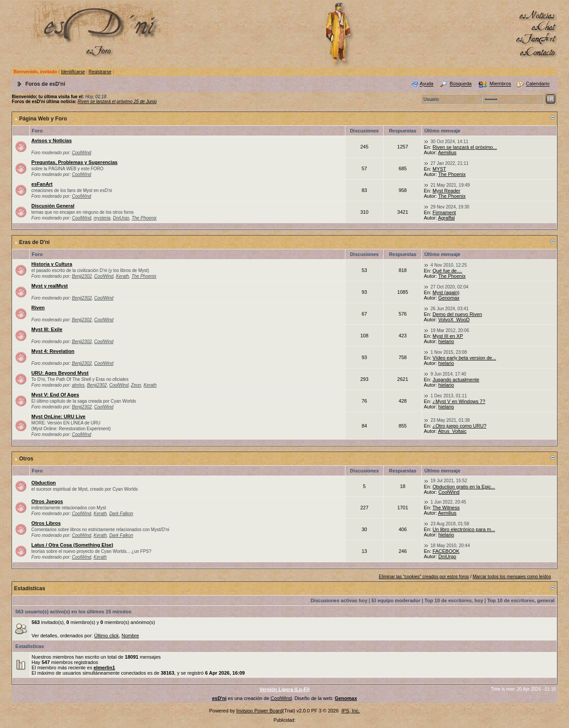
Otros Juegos (47, 501)
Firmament (444, 212)
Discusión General (53, 206)
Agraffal (446, 218)
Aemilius (447, 152)
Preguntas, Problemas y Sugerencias (75, 162)
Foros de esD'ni (45, 84)
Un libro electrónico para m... (464, 529)
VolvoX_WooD (454, 320)
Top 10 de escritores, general (521, 600)
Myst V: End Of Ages (55, 395)
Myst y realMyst (50, 286)
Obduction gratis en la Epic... (464, 487)
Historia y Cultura (52, 264)
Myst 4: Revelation (53, 351)
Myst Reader (446, 191)
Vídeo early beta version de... (464, 358)
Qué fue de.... (447, 271)
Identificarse (73, 72)
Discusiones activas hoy (339, 600)
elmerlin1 (104, 668)
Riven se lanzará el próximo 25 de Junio (117, 102)
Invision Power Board (260, 711)
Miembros (500, 84)
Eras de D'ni (34, 242)
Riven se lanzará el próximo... (465, 147)
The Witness (446, 508)
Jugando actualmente (456, 380)
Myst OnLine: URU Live (59, 416)
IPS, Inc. (351, 711)
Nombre (130, 636)
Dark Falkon (121, 514)
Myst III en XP (448, 336)
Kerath (122, 276)
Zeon (136, 385)
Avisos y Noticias (52, 140)
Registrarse (100, 72)
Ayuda (427, 84)
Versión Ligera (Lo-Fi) (284, 689)
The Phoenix (452, 174)
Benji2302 (82, 276)
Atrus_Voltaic (452, 431)
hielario (446, 341)
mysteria (102, 218)
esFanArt (42, 184)
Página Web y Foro (43, 119)
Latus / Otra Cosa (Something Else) (72, 545)
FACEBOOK (446, 551)
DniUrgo (121, 218)
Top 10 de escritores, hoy (454, 600)
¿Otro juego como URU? (459, 426)
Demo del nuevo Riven (457, 314)
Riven (38, 308)
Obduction (44, 483)
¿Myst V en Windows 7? (459, 401)
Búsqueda (461, 84)
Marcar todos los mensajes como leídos (512, 577)
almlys (78, 385)
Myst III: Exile (47, 329)
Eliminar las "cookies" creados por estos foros (424, 577)
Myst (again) (446, 292)
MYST (439, 169)
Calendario (538, 84)
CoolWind (82, 153)
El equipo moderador (396, 600)
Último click (107, 636)
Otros (26, 459)
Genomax (449, 298)
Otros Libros (46, 523)
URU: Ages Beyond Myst (60, 373)
